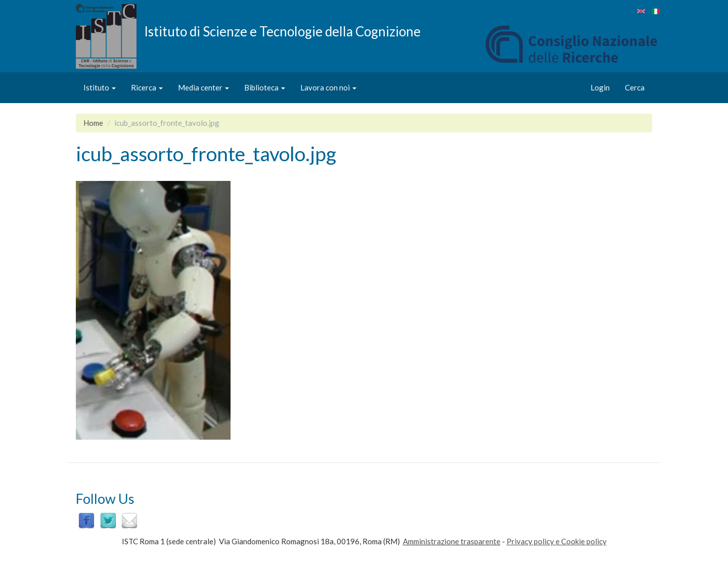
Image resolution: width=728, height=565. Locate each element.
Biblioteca (265, 87)
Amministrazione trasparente (452, 541)
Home (93, 123)
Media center (203, 87)
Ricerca (147, 87)
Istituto (100, 87)
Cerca (635, 87)
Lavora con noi (328, 87)
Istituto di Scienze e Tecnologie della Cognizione (282, 31)
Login (600, 87)
